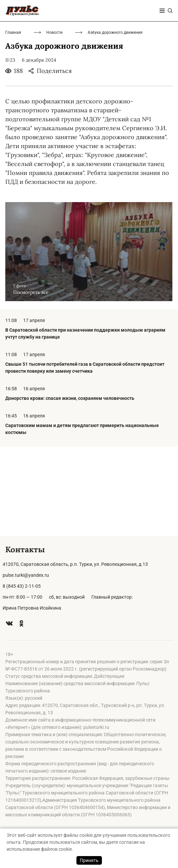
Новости (54, 122)
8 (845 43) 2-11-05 (22, 586)
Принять (89, 860)
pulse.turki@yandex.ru (26, 575)
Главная (13, 122)
